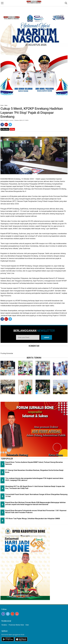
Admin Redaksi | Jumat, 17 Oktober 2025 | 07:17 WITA (14, 120)
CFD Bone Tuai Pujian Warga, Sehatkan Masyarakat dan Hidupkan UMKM (33, 518)
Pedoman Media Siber (16, 625)
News (6, 105)
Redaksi (4, 625)
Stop (12, 129)
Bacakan (5, 129)
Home (2, 105)
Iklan (27, 625)
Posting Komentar (7, 353)
